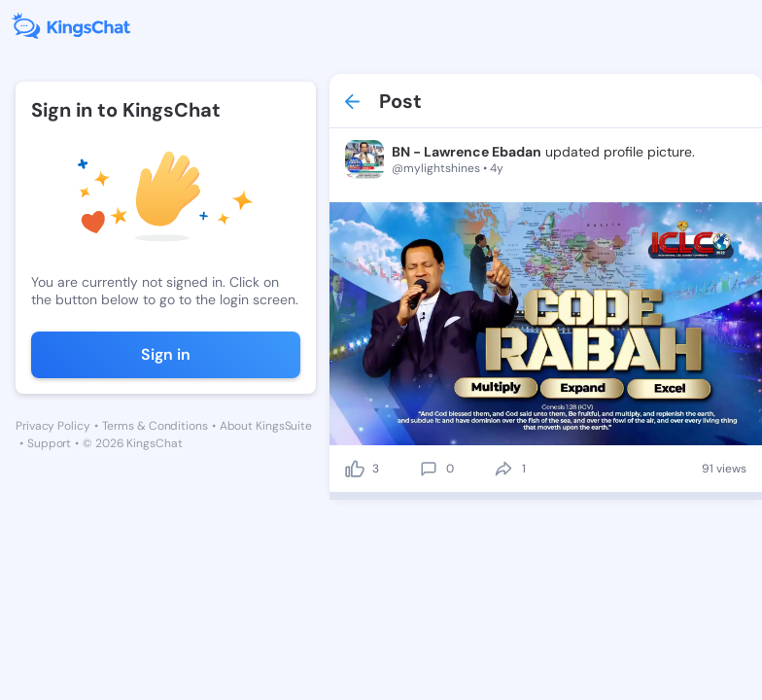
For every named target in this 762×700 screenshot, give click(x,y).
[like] (355, 469)
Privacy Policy (53, 426)
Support (49, 443)
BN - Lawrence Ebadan (467, 152)
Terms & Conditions (155, 426)
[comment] (429, 469)
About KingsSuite (266, 426)
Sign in (166, 354)
